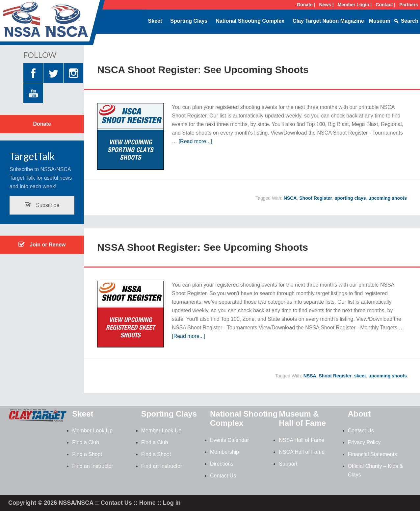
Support (288, 464)
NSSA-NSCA (53, 25)
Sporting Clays (189, 21)
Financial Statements (372, 454)
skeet (360, 376)
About (359, 414)
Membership (224, 452)
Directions (222, 464)
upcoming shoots (388, 198)
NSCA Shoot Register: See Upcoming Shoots (203, 70)
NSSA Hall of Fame (302, 440)
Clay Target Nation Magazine (328, 21)
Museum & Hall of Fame (302, 419)
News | (326, 5)
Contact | (385, 5)
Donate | (306, 5)
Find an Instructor (93, 466)
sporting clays (350, 198)
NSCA (290, 198)
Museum (380, 21)
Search (410, 21)
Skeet (155, 21)
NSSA (310, 376)
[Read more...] (195, 141)
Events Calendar (229, 440)
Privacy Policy (364, 442)
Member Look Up (92, 431)
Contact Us (223, 476)
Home (147, 503)
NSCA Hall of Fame (302, 452)
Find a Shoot (87, 454)
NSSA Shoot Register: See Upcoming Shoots (203, 247)
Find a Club (86, 442)
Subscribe (42, 205)
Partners (409, 5)
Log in (172, 503)
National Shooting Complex (250, 21)
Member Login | (355, 5)
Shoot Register (316, 198)
